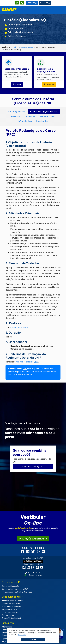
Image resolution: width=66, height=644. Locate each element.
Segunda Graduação (10, 609)
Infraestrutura (25, 121)
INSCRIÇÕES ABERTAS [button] (33, 539)
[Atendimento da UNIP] (22, 3)
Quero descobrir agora (33, 467)
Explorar (49, 84)
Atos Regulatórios (17, 112)
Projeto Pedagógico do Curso (44, 112)
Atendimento (7, 627)
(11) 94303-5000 (34, 575)
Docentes (30, 116)
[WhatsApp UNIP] (17, 3)
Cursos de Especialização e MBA (15, 589)
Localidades (42, 121)
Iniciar (17, 84)
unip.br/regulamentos (23, 528)
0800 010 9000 (33, 572)
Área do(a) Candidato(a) (11, 618)
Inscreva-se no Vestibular (12, 601)
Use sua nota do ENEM (11, 604)
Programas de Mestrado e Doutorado (17, 592)
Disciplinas (16, 116)
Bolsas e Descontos (17, 36)
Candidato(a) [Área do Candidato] (32, 3)
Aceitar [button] (33, 640)
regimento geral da (27, 362)
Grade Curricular (47, 116)
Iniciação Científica (19, 327)
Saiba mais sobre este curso (21, 32)
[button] (22, 635)
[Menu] (61, 10)
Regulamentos (8, 615)
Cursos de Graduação (26, 47)
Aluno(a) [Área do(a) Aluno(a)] (45, 3)
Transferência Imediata (11, 607)
